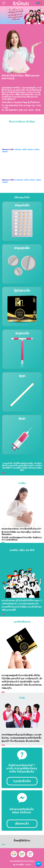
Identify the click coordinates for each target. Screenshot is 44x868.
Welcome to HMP (8, 150)
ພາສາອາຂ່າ (5, 152)
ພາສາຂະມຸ (37, 150)
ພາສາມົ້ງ (24, 150)
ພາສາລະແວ (30, 150)
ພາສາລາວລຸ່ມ (18, 150)
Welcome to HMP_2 (9, 180)
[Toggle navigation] (4, 3)
